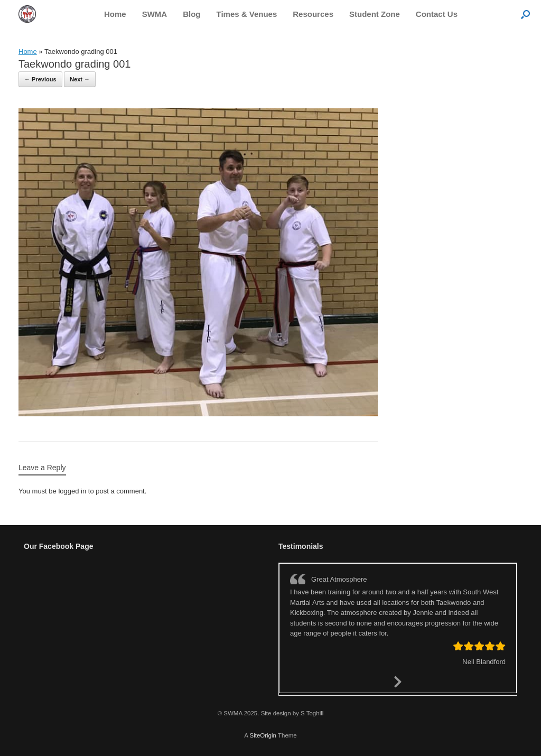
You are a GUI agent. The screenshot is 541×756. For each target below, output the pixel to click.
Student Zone (375, 14)
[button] (525, 14)
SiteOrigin (263, 735)
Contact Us (437, 14)
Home (115, 14)
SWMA (155, 14)
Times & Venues (247, 14)
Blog (192, 14)
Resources (313, 14)
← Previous (40, 79)
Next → (80, 79)
